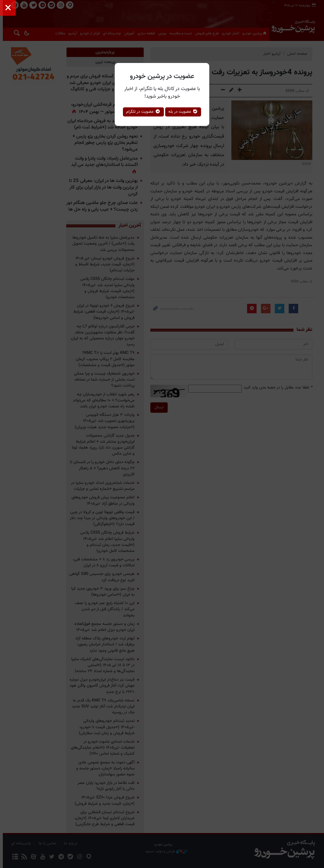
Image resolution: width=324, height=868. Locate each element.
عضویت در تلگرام (143, 112)
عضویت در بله (183, 112)
